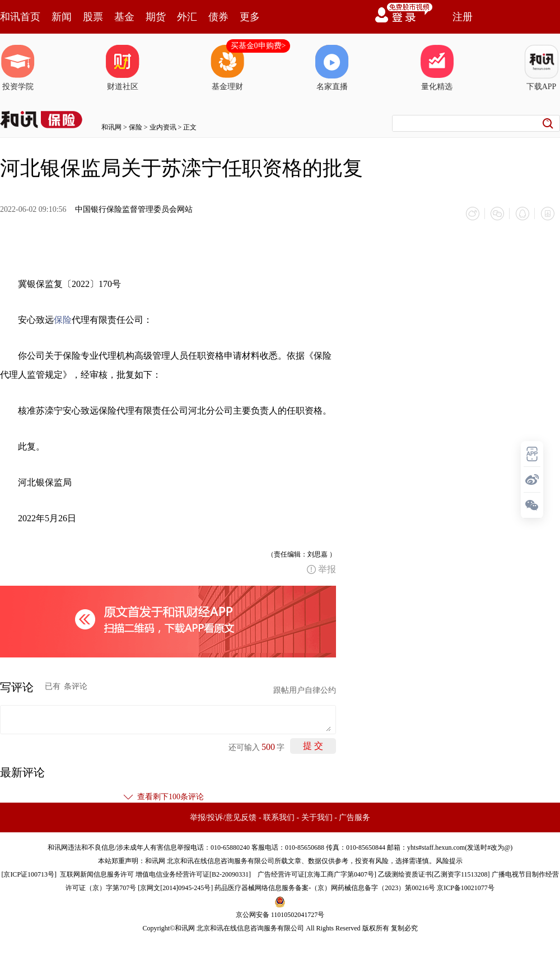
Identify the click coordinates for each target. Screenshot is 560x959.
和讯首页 (20, 17)
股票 (93, 17)
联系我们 (279, 817)
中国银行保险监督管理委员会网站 (134, 209)
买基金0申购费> (258, 46)
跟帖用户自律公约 (305, 690)
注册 (463, 17)
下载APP (542, 68)
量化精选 (437, 68)
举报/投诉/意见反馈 (223, 817)
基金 (124, 17)
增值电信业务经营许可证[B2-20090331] (193, 874)
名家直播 (332, 68)
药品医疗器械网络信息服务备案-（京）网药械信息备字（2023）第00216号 (325, 887)
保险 (136, 127)
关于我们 (317, 817)
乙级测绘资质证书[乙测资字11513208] (434, 874)
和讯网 (111, 127)
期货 (156, 17)
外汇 (187, 17)
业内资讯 (163, 127)
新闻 (62, 17)
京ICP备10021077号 (466, 887)
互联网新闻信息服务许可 (97, 874)
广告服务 (354, 817)
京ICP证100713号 (29, 874)
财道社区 (123, 68)
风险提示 (449, 860)
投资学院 (18, 68)
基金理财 (227, 68)
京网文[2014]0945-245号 (175, 887)
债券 (218, 17)
